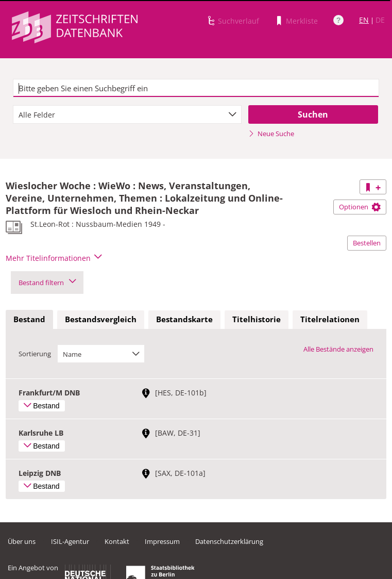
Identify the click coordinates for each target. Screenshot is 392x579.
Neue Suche (271, 134)
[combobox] (127, 114)
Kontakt (117, 541)
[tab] (29, 320)
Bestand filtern (47, 283)
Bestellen (367, 243)
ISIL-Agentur (70, 541)
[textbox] (196, 88)
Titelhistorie (257, 319)
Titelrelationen (330, 319)
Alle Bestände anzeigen (338, 349)
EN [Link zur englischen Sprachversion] (364, 20)
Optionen (360, 207)
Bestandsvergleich (101, 319)
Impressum (162, 541)
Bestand (29, 319)
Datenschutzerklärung (229, 541)
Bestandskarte (184, 319)
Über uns (22, 541)
